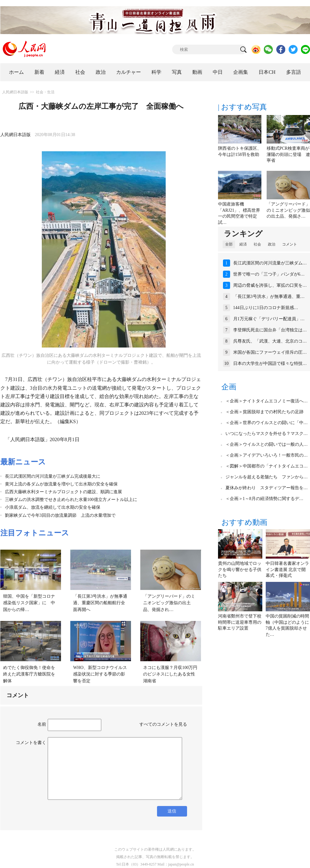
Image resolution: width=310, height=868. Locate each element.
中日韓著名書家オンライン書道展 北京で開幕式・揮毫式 (287, 569)
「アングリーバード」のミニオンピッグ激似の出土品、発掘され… (169, 603)
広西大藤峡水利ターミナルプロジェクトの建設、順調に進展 (63, 492)
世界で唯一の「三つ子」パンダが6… (269, 274)
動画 (197, 72)
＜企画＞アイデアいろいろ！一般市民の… (267, 455)
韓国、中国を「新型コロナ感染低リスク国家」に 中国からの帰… (29, 603)
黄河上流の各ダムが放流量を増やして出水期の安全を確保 (61, 484)
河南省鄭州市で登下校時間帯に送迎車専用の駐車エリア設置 (240, 622)
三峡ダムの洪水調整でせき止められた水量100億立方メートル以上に (71, 500)
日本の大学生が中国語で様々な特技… (270, 363)
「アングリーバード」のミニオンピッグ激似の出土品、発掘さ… (288, 210)
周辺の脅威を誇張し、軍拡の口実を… (270, 285)
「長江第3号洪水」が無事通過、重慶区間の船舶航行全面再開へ (100, 603)
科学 (156, 72)
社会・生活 (45, 92)
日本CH (267, 72)
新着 (39, 72)
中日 (218, 72)
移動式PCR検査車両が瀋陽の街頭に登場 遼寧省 (288, 154)
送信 (172, 811)
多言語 (294, 72)
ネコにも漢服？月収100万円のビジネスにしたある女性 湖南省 (171, 674)
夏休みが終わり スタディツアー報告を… (267, 488)
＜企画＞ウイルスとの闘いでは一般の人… (267, 444)
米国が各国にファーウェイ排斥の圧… (270, 352)
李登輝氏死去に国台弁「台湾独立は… (270, 330)
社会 (80, 72)
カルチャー (129, 72)
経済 (60, 72)
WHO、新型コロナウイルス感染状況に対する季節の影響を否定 (100, 674)
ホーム (16, 72)
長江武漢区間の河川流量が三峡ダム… (270, 263)
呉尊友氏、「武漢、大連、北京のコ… (270, 341)
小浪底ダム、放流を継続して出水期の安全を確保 (53, 507)
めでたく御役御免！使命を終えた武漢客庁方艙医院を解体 (29, 674)
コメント (290, 244)
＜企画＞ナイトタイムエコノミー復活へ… (267, 401)
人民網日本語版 (15, 92)
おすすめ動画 (244, 522)
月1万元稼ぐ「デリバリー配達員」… (269, 319)
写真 (177, 72)
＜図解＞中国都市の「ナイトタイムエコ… (267, 466)
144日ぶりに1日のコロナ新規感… (266, 308)
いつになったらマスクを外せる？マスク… (267, 434)
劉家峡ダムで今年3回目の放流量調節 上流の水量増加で (60, 515)
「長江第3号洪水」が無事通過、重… (269, 297)
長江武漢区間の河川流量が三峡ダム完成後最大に (53, 476)
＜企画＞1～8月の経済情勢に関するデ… (264, 499)
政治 (101, 72)
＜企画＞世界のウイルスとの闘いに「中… (267, 423)
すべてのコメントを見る (163, 724)
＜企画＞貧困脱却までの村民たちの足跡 (264, 412)
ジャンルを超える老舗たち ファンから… (267, 477)
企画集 (241, 72)
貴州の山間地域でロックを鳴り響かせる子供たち (240, 569)
